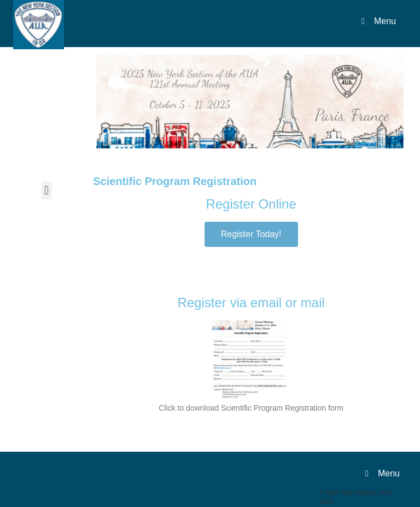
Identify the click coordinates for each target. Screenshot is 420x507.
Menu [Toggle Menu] (377, 21)
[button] (47, 190)
